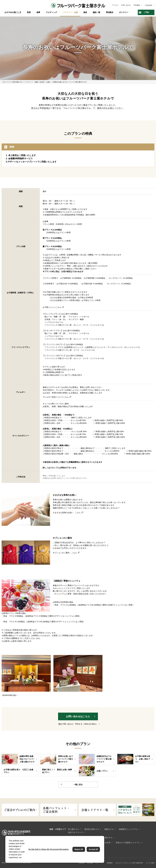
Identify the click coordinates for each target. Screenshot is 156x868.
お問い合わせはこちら (78, 716)
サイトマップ (100, 863)
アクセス (115, 5)
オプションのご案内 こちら (65, 553)
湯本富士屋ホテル (92, 829)
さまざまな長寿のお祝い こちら (67, 513)
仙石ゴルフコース (75, 832)
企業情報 (81, 863)
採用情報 (90, 863)
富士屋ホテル (74, 829)
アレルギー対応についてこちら (56, 397)
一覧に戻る (78, 785)
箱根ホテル (109, 829)
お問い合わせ (126, 5)
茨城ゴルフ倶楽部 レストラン (128, 843)
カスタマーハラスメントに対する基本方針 (129, 863)
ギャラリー (124, 12)
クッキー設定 (150, 863)
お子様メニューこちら (52, 307)
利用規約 (110, 863)
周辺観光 (110, 12)
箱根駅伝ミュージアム (128, 829)
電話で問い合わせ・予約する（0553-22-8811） (78, 724)
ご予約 (146, 12)
